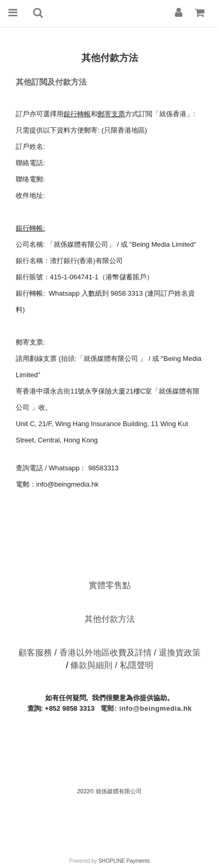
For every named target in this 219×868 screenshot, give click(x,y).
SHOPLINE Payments (124, 861)
